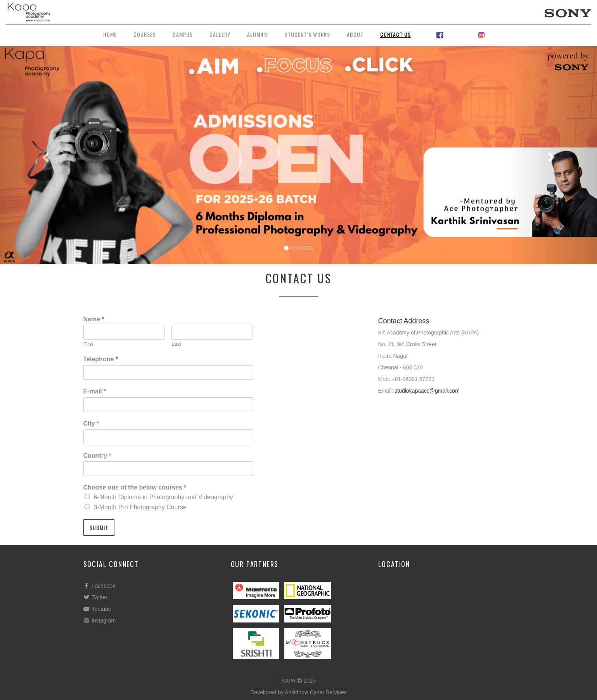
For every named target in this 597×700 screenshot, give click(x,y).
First (88, 344)
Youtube (97, 609)
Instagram (100, 621)
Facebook (99, 586)
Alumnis (258, 34)
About (355, 34)
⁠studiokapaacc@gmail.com (427, 391)
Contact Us (395, 34)
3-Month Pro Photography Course (140, 507)
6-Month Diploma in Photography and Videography (164, 497)
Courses (145, 34)
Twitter (95, 597)
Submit (99, 527)
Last (176, 344)
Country (97, 456)
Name (94, 319)
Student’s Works (307, 34)
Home (110, 34)
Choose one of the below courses (135, 487)
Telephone (101, 359)
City (91, 423)
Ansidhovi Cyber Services (316, 692)
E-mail (95, 391)
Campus (183, 34)
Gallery (220, 34)
